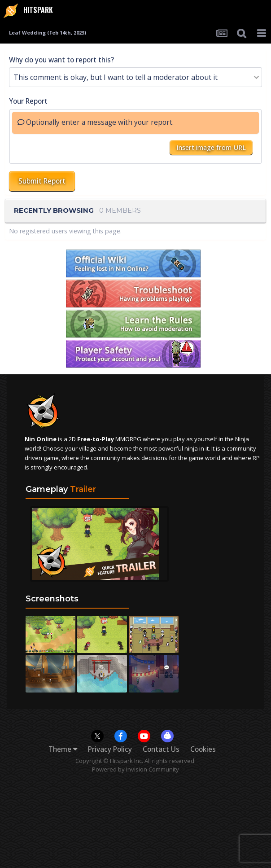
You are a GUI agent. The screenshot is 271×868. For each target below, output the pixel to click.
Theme (63, 749)
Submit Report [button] (42, 181)
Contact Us (161, 749)
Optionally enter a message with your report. (96, 122)
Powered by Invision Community (135, 769)
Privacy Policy (110, 749)
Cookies (203, 749)
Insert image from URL (211, 147)
